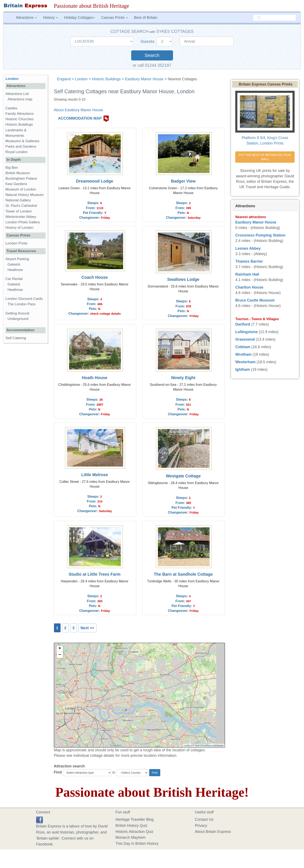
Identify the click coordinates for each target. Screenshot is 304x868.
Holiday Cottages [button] (79, 18)
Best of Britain (146, 18)
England (64, 79)
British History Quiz (132, 826)
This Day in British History (137, 844)
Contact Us (204, 819)
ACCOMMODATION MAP (80, 119)
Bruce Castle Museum (255, 300)
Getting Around (17, 313)
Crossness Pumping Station (260, 235)
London (81, 79)
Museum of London (21, 189)
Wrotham (243, 354)
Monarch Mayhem (131, 837)
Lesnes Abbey (248, 248)
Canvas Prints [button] (114, 18)
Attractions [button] (26, 18)
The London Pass (22, 304)
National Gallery (18, 200)
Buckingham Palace (21, 178)
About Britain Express (213, 832)
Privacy (201, 826)
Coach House (95, 277)
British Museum (18, 173)
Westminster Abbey (21, 217)
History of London (19, 228)
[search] (275, 18)
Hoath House (95, 378)
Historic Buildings (106, 79)
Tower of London (19, 211)
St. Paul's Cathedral (21, 206)
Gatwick (14, 264)
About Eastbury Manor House (79, 110)
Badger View (183, 181)
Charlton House (249, 287)
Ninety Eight (183, 378)
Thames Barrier (249, 261)
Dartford (243, 324)
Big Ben (12, 168)
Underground (18, 319)
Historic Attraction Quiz (135, 832)
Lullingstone (246, 332)
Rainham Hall (247, 274)
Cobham (243, 347)
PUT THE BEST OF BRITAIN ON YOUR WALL (265, 157)
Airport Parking (17, 259)
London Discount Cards (24, 299)
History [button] (50, 18)
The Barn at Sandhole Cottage (183, 574)
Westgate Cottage (183, 476)
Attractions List (17, 94)
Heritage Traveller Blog (135, 819)
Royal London (17, 152)
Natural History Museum (25, 195)
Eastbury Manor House (144, 79)
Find (58, 772)
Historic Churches (20, 119)
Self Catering (16, 338)
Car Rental (14, 279)
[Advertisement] (25, 411)
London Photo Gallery (23, 222)
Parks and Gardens (21, 146)
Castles (11, 108)
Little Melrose (95, 475)
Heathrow (15, 270)
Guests (148, 41)
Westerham (245, 362)
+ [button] (60, 649)
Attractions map (20, 99)
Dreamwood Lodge (95, 181)
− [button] (60, 655)
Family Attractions (20, 114)
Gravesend (245, 339)
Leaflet (187, 745)
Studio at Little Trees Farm (95, 574)
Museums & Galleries (22, 141)
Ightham (243, 369)
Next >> (87, 628)
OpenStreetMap (203, 745)
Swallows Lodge (183, 279)
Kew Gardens (16, 184)
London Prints (16, 243)
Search (152, 55)
